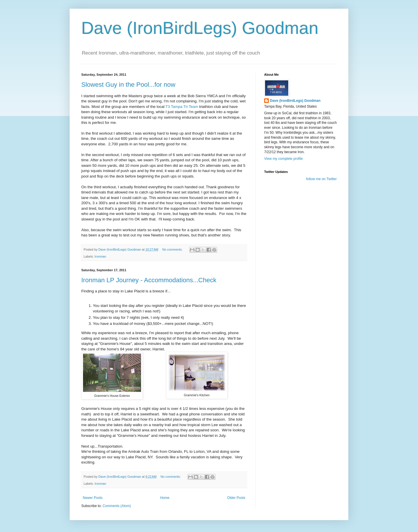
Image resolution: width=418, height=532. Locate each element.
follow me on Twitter (321, 179)
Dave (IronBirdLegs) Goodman (200, 28)
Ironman (100, 256)
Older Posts (236, 498)
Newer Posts (93, 498)
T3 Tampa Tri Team (182, 107)
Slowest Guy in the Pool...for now (128, 85)
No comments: (173, 249)
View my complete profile (283, 159)
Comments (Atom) (117, 506)
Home (165, 498)
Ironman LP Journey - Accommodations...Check (149, 280)
